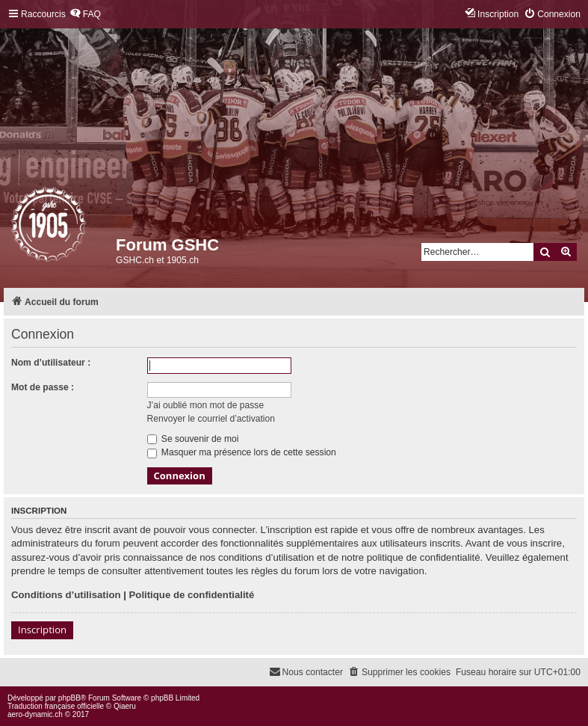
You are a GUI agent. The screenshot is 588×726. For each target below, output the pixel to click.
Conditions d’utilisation (66, 595)
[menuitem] (85, 15)
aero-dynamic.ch (35, 714)
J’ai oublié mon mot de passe (206, 405)
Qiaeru (125, 706)
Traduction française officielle (56, 706)
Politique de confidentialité (192, 595)
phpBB (69, 698)
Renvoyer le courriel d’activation (211, 419)
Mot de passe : (43, 387)
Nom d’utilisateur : (51, 363)
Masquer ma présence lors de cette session (242, 452)
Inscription (42, 630)
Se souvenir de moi (193, 439)
